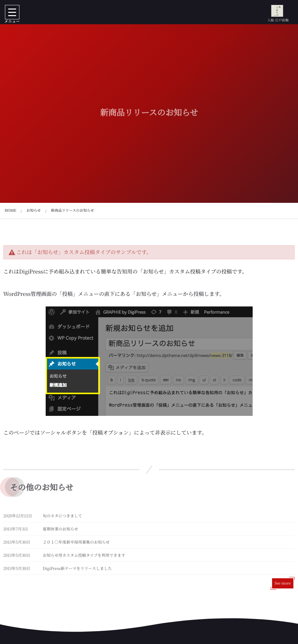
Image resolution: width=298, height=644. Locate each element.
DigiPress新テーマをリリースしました (77, 570)
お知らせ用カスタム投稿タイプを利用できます (84, 557)
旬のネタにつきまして (62, 517)
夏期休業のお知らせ (60, 530)
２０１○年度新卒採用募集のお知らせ (76, 544)
